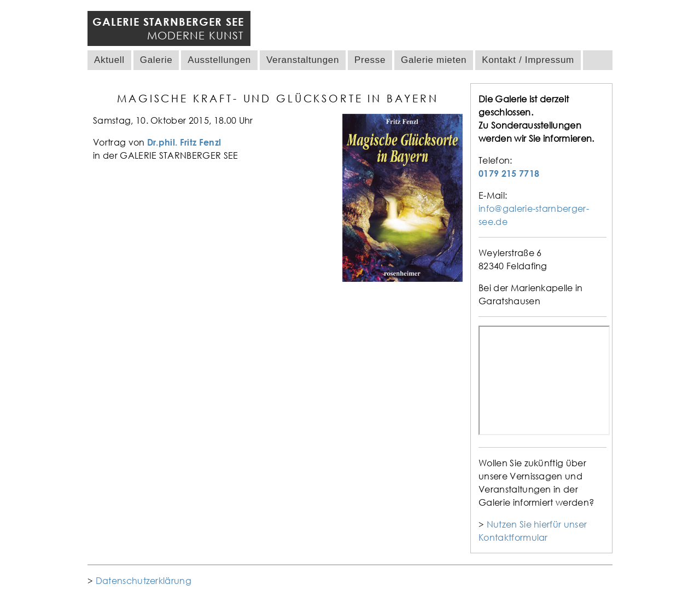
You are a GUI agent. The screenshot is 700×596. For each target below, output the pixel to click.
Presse (370, 60)
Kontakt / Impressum (528, 60)
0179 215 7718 (509, 173)
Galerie (156, 60)
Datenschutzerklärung (144, 581)
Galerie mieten (434, 60)
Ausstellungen (219, 60)
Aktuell (109, 60)
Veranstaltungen (303, 60)
